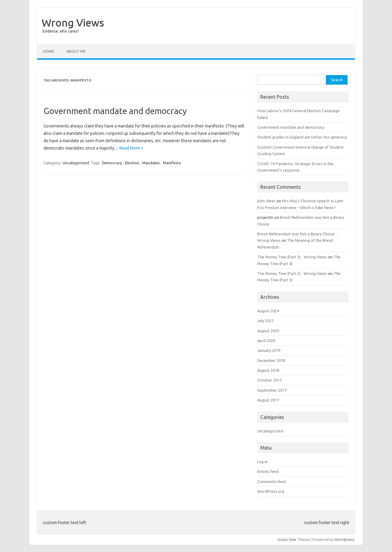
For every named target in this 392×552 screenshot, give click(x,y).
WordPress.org (271, 491)
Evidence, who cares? (61, 31)
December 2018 (271, 360)
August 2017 (268, 400)
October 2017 (269, 380)
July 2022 (265, 321)
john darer (266, 201)
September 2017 (272, 390)
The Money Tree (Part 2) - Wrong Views (292, 273)
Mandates (151, 163)
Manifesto (172, 163)
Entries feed (268, 471)
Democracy (112, 163)
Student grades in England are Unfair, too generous (302, 137)
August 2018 (268, 370)
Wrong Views (73, 22)
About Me (76, 51)
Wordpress (345, 539)
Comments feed (271, 482)
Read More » (131, 148)
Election (132, 163)
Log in (262, 462)
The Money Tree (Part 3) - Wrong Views (292, 257)
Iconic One (287, 539)
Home (49, 51)
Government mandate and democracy (115, 111)
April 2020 (266, 341)
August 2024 (268, 311)
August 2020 (268, 331)
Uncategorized (76, 163)
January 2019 (269, 350)
